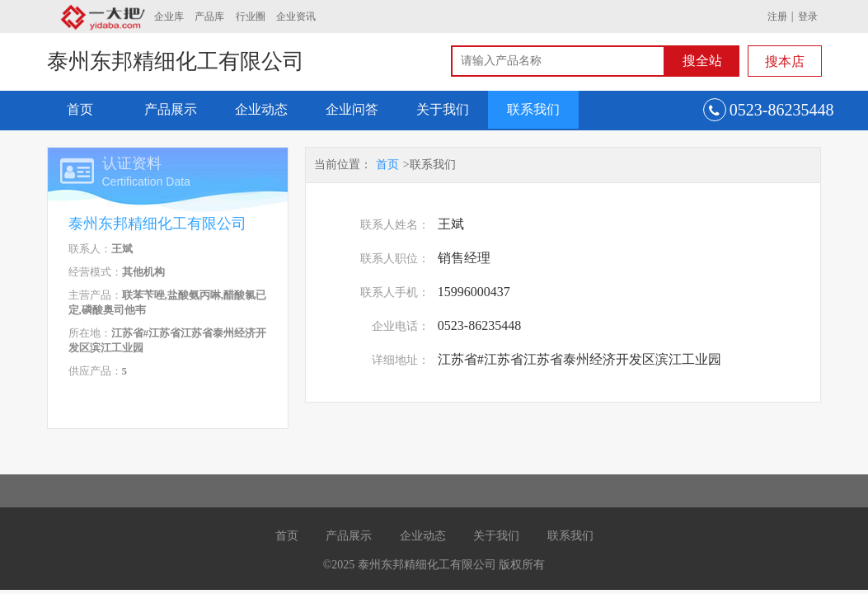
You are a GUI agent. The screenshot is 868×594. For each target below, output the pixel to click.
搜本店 (785, 61)
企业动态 (261, 109)
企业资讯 (296, 16)
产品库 (209, 16)
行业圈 (251, 16)
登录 (808, 16)
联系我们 (533, 109)
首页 (80, 109)
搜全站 (702, 61)
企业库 (169, 16)
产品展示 (171, 109)
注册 (777, 16)
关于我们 (443, 109)
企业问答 (352, 109)
